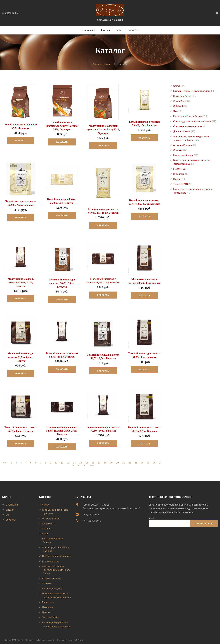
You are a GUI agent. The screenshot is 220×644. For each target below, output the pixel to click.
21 (124, 461)
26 (155, 461)
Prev (5, 461)
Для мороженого (184, 131)
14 (81, 461)
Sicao (178, 111)
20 (118, 461)
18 (106, 461)
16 (93, 461)
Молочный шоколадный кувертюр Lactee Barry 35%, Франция (103, 129)
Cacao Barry (182, 101)
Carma (179, 86)
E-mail (151, 516)
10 (56, 461)
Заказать (21, 141)
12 (69, 461)
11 (63, 461)
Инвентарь (181, 174)
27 (161, 461)
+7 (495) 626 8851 (92, 519)
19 (112, 461)
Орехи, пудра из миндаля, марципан (195, 121)
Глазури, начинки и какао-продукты (194, 91)
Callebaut (180, 106)
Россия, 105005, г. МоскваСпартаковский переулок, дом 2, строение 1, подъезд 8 (111, 505)
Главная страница (102, 64)
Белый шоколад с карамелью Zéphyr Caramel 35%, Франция (62, 126)
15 (87, 461)
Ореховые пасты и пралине (189, 126)
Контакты (133, 30)
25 (149, 461)
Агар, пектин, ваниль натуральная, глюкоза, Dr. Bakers (56, 568)
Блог (119, 30)
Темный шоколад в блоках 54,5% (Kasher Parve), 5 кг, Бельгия (62, 429)
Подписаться (204, 522)
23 (136, 461)
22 (130, 461)
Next (92, 464)
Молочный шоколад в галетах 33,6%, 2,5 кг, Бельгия (62, 282)
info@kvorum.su (91, 513)
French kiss (181, 169)
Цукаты (179, 179)
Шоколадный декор (186, 155)
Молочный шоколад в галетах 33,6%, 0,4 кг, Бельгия (21, 356)
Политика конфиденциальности (40, 638)
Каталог (106, 30)
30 (84, 464)
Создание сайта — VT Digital (70, 638)
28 (72, 464)
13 (75, 461)
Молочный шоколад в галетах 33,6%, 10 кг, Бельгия (21, 282)
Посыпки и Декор (185, 96)
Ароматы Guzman (185, 145)
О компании (88, 30)
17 (99, 461)
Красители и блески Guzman (190, 116)
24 (143, 461)
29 (78, 464)
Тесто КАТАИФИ (183, 184)
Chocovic (180, 150)
